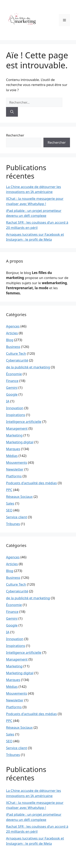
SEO (9, 510)
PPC (9, 490)
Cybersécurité (17, 360)
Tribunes (13, 524)
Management (17, 428)
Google (12, 394)
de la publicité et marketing (28, 367)
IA (8, 401)
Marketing (14, 435)
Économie (14, 374)
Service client (16, 517)
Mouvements (17, 462)
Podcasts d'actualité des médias (31, 483)
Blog (10, 340)
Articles (12, 333)
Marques (13, 449)
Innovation (15, 408)
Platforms (14, 476)
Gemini (12, 388)
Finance (12, 381)
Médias (12, 456)
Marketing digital (20, 442)
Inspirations (16, 415)
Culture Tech (16, 353)
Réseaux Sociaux (19, 497)
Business (13, 347)
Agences (13, 326)
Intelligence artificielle (24, 422)
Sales (10, 503)
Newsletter (15, 469)
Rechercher (15, 135)
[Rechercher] (12, 112)
